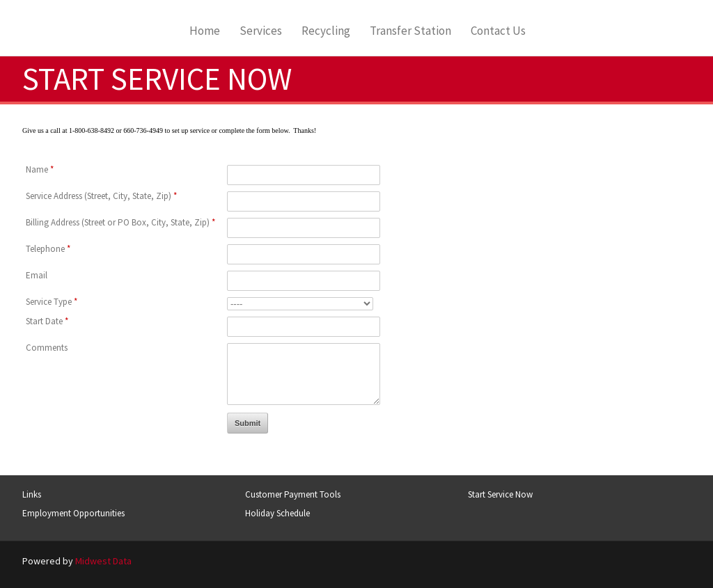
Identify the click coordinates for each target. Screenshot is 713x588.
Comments (47, 348)
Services (261, 31)
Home (205, 31)
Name (40, 169)
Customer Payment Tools (293, 494)
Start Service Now (500, 494)
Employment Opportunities (73, 513)
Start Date (47, 321)
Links (32, 494)
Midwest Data (103, 561)
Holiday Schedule (277, 513)
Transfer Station (410, 31)
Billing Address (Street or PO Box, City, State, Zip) (120, 222)
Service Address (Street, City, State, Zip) (101, 196)
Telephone (48, 249)
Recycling (326, 31)
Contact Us (498, 31)
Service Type (52, 302)
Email (37, 275)
